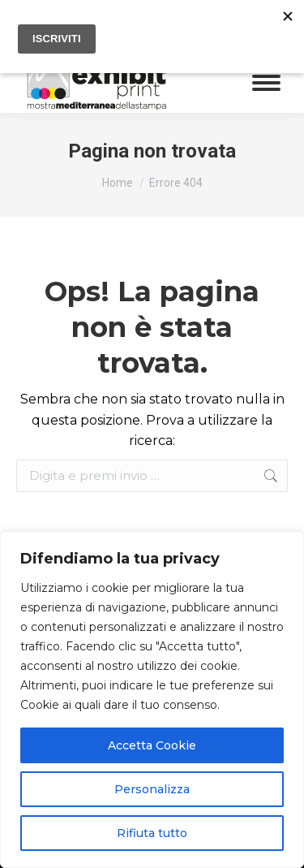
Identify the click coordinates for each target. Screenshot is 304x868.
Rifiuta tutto (152, 833)
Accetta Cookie (152, 745)
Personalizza (152, 789)
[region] (152, 700)
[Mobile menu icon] (266, 83)
